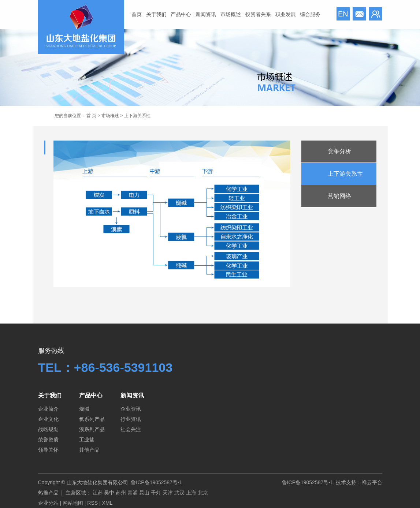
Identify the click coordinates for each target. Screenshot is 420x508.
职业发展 (286, 14)
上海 (191, 493)
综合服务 (310, 14)
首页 (137, 14)
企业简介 (48, 409)
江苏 (98, 493)
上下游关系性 (345, 174)
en (343, 14)
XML (107, 503)
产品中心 (181, 14)
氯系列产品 (92, 419)
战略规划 (48, 429)
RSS (92, 503)
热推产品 (48, 493)
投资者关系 (258, 14)
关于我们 (156, 14)
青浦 (133, 493)
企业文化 (48, 419)
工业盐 (87, 440)
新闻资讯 (206, 14)
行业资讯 (131, 419)
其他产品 (89, 450)
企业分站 (48, 503)
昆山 (144, 493)
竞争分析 (339, 151)
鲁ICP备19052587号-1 (156, 482)
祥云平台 (372, 482)
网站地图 (73, 503)
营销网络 (339, 196)
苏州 (121, 493)
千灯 (156, 493)
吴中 (109, 493)
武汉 (179, 493)
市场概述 (231, 14)
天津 (168, 493)
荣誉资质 (48, 440)
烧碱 (84, 409)
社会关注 (131, 429)
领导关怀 (48, 450)
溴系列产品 (92, 429)
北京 (203, 493)
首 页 (91, 116)
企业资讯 (131, 409)
